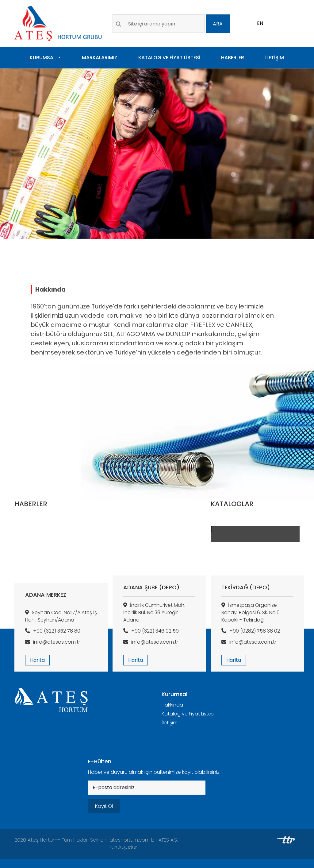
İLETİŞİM (275, 58)
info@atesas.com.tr (53, 642)
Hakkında (172, 705)
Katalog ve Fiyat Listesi (188, 714)
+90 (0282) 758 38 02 (251, 631)
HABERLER (233, 58)
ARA (218, 24)
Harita (37, 660)
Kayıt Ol (104, 806)
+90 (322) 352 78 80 (53, 631)
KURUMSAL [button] (43, 58)
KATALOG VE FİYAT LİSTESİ (169, 58)
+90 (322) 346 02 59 (151, 631)
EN (260, 23)
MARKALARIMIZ (100, 58)
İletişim (170, 723)
